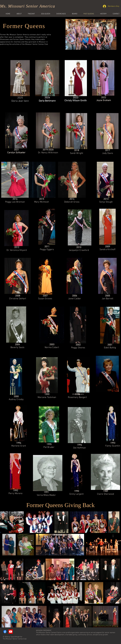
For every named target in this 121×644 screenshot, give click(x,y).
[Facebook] (5, 632)
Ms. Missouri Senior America (28, 6)
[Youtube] (11, 632)
